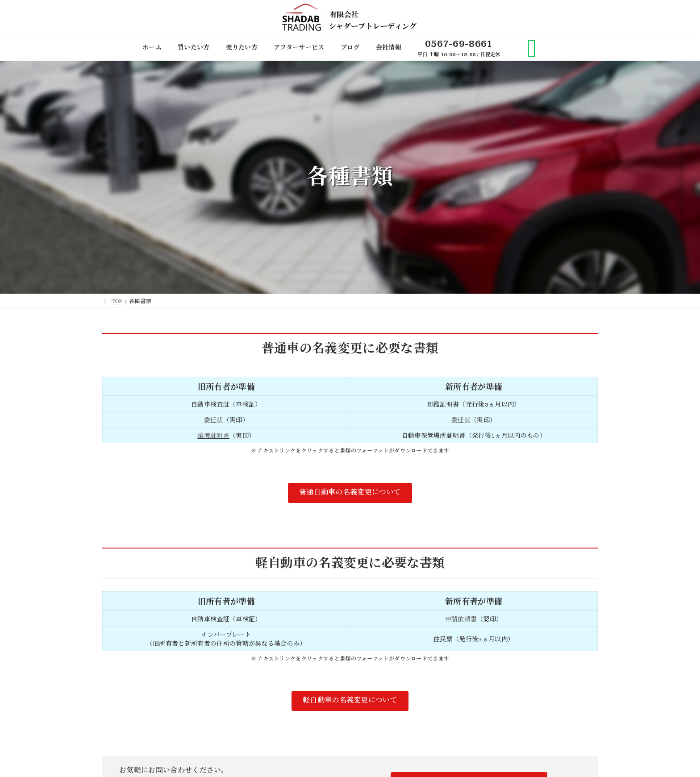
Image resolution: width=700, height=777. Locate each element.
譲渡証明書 (213, 436)
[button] (350, 493)
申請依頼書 (461, 619)
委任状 (214, 420)
